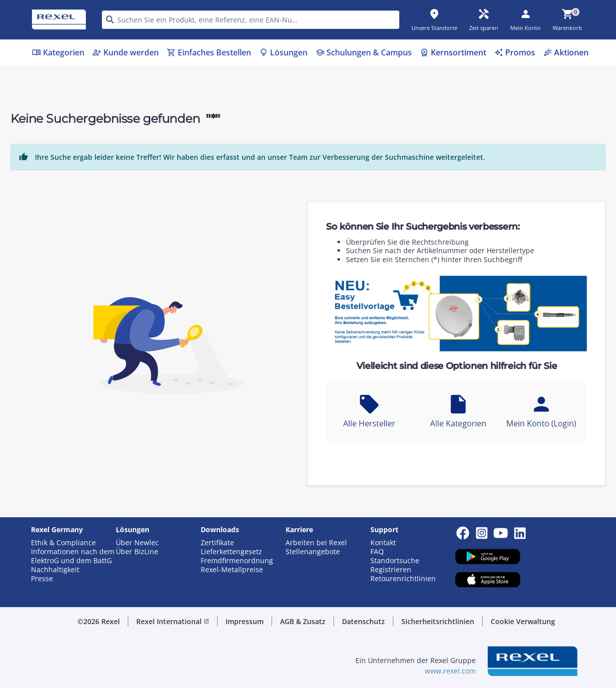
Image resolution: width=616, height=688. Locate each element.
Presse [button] (42, 579)
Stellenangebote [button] (313, 552)
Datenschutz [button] (363, 621)
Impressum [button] (245, 621)
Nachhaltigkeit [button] (55, 570)
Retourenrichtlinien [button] (403, 579)
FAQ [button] (377, 552)
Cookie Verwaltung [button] (523, 621)
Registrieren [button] (391, 570)
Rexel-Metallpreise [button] (232, 570)
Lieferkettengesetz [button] (231, 552)
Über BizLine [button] (137, 552)
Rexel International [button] (173, 621)
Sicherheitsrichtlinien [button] (438, 621)
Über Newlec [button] (137, 543)
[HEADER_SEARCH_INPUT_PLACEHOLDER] (251, 20)
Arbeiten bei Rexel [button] (316, 543)
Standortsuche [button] (395, 561)
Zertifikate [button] (217, 543)
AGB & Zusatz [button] (303, 621)
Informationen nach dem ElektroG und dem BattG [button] (73, 556)
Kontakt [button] (383, 543)
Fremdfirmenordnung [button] (237, 561)
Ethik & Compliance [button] (63, 543)
